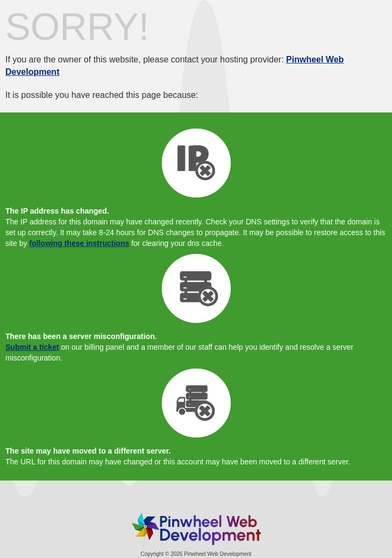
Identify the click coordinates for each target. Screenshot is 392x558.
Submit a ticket (32, 347)
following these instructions (79, 243)
